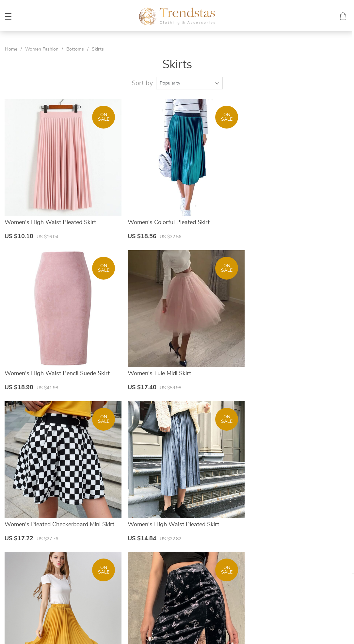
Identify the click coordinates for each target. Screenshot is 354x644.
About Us (133, 560)
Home (11, 49)
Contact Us (134, 567)
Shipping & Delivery (231, 575)
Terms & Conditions (143, 583)
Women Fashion (42, 49)
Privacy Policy (137, 575)
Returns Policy (226, 583)
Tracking (220, 591)
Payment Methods (230, 567)
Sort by (142, 83)
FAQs (217, 560)
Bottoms (75, 49)
